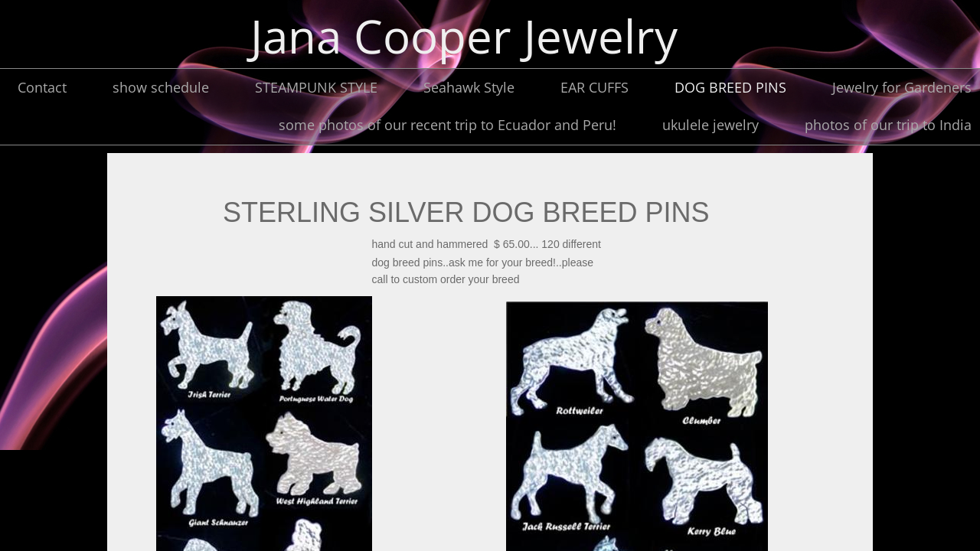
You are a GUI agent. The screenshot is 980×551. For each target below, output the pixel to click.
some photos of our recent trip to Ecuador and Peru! (448, 125)
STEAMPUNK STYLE (316, 87)
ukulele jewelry (710, 125)
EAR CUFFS (595, 87)
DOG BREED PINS (730, 87)
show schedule (161, 87)
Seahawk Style (469, 87)
